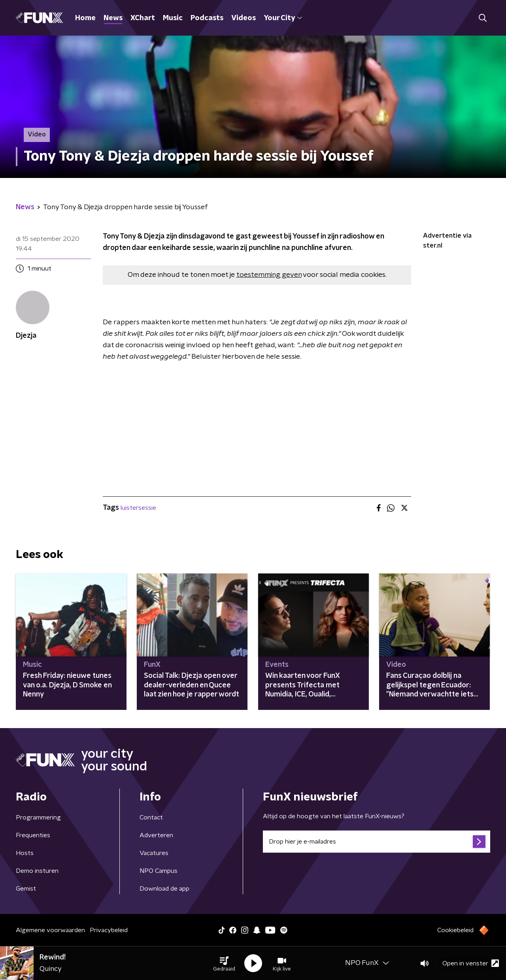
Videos (244, 18)
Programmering (38, 817)
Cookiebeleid (455, 930)
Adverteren (156, 835)
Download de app (164, 889)
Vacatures (154, 853)
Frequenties (33, 835)
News (113, 18)
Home (85, 18)
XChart (143, 18)
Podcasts (207, 18)
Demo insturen (37, 871)
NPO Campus (159, 871)
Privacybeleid (109, 930)
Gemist (26, 889)
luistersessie (138, 508)
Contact (151, 817)
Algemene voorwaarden (50, 930)
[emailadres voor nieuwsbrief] (377, 842)
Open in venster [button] (471, 963)
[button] (224, 963)
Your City (283, 18)
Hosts (25, 853)
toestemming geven (269, 275)
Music (173, 18)
